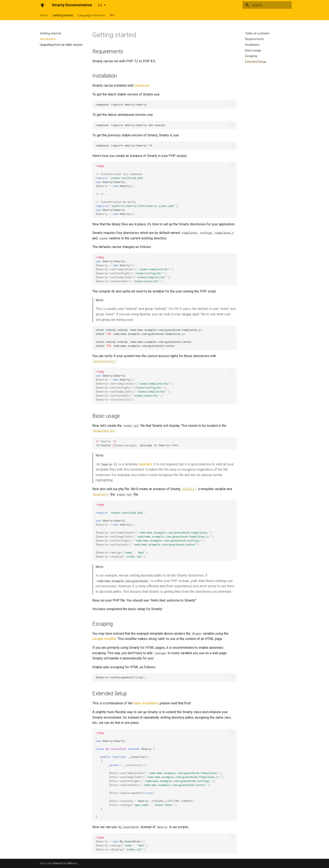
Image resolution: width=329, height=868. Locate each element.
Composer (142, 85)
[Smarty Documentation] (42, 5)
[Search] (267, 5)
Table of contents (257, 33)
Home (44, 15)
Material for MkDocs (65, 863)
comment (145, 464)
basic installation (146, 703)
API (112, 15)
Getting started (63, 15)
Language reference (91, 15)
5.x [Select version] (100, 5)
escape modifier (104, 639)
